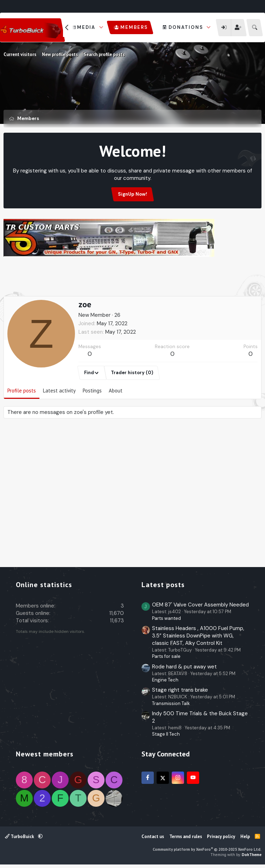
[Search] (255, 28)
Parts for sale (166, 656)
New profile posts (60, 54)
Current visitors (20, 54)
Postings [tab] (92, 391)
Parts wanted (166, 618)
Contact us (153, 836)
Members (134, 27)
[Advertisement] (133, 278)
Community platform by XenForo (207, 849)
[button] (101, 27)
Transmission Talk (171, 703)
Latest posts (163, 585)
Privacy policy (221, 836)
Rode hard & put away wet (184, 667)
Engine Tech (165, 680)
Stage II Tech (166, 734)
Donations (186, 27)
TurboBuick (20, 836)
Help (245, 836)
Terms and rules (186, 836)
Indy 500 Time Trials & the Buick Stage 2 (200, 717)
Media (86, 27)
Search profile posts (104, 54)
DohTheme (252, 855)
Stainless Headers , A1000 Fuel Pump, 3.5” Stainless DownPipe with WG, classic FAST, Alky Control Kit (198, 636)
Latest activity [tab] (59, 391)
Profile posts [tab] (22, 391)
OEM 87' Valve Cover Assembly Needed (200, 605)
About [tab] (116, 391)
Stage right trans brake (180, 690)
